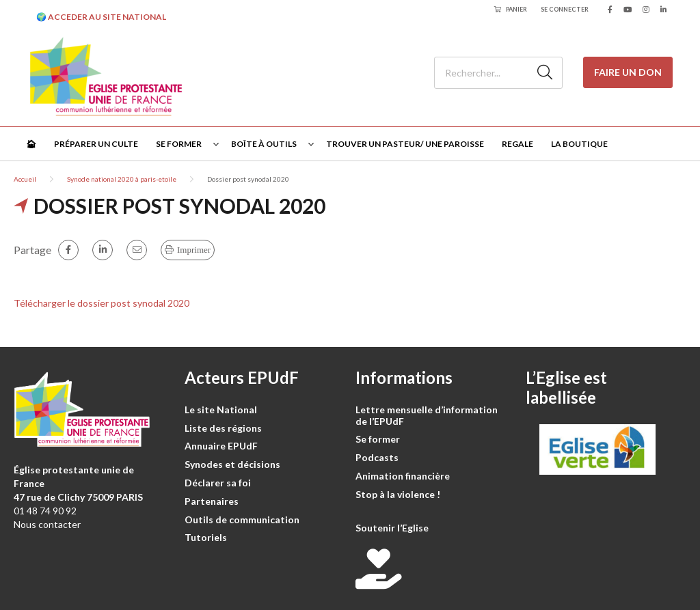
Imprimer (194, 250)
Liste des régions (223, 428)
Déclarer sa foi (218, 483)
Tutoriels (206, 537)
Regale (517, 144)
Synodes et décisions (232, 464)
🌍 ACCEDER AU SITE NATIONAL (101, 17)
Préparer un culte (96, 144)
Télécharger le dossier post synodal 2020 (102, 303)
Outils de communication (242, 519)
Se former (179, 144)
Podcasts (377, 457)
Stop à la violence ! (398, 494)
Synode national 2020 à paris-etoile (122, 179)
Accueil (25, 179)
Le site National (221, 410)
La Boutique (579, 144)
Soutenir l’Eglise (392, 528)
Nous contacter (47, 524)
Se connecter (565, 9)
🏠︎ (31, 144)
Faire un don (628, 72)
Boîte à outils (264, 144)
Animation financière (403, 476)
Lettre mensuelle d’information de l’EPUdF (427, 415)
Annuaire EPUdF (221, 446)
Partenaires (212, 501)
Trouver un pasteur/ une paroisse (405, 144)
